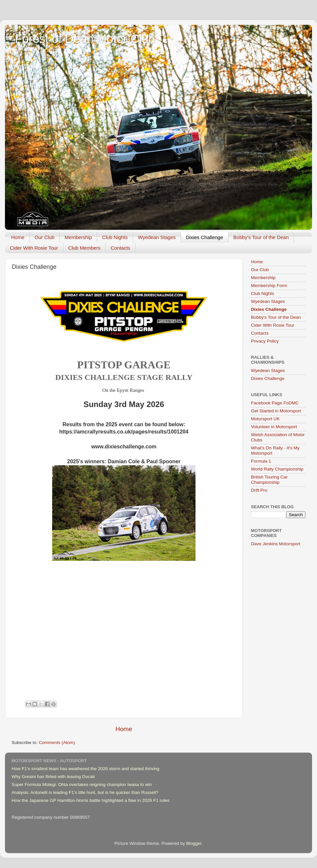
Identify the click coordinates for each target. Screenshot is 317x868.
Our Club (45, 237)
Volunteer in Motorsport (274, 427)
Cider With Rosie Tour (34, 248)
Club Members (85, 248)
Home (18, 237)
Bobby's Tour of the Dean (261, 237)
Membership (78, 237)
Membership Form (269, 286)
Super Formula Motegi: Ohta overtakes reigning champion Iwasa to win (82, 785)
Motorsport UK (265, 419)
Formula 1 (261, 461)
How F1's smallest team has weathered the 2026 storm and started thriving (86, 769)
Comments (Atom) (57, 743)
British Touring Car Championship (269, 480)
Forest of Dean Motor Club (85, 39)
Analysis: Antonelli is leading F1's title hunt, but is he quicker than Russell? (85, 792)
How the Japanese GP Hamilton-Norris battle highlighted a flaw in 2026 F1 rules (90, 800)
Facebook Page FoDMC (275, 403)
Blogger (194, 843)
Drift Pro (259, 490)
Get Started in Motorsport (276, 411)
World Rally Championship (277, 469)
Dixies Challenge (205, 237)
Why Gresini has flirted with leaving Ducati (53, 777)
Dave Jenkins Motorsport (276, 544)
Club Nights (115, 237)
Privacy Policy (265, 341)
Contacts (120, 248)
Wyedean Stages (157, 237)
